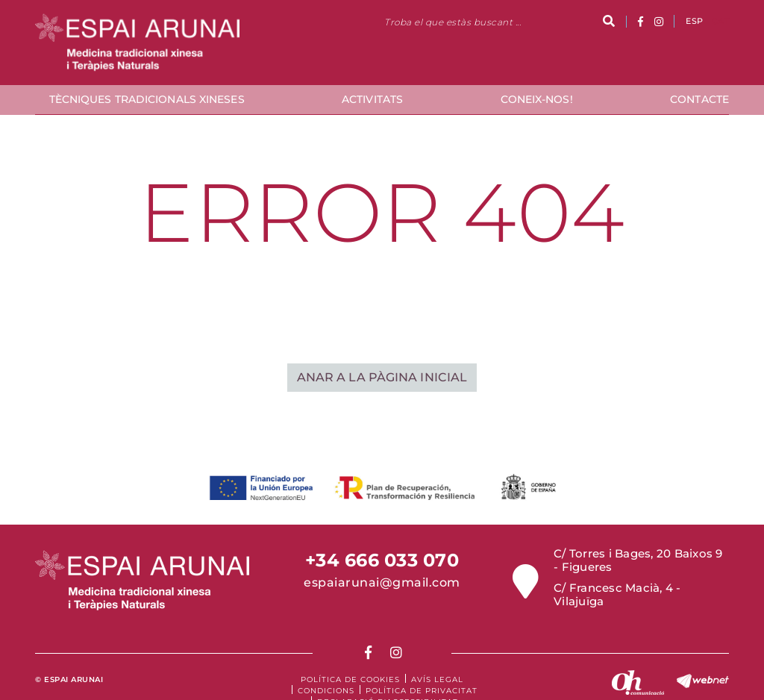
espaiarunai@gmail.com (382, 582)
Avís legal (437, 679)
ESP (694, 21)
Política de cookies (350, 679)
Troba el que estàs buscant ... (453, 22)
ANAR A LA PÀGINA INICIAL (382, 377)
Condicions (326, 691)
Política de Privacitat (422, 691)
